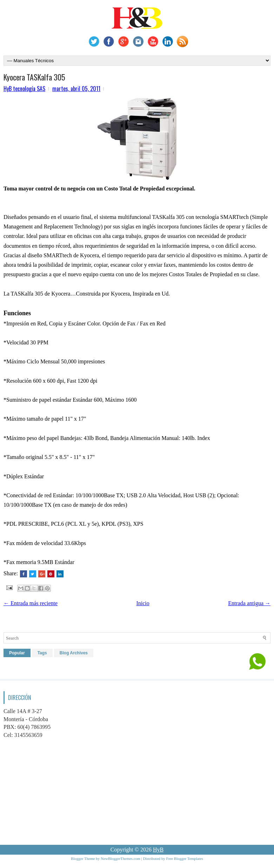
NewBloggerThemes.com (121, 859)
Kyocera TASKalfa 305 (34, 77)
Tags (42, 653)
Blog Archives (74, 653)
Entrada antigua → (249, 603)
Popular (17, 653)
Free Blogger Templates (185, 859)
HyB (158, 850)
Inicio (143, 603)
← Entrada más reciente (31, 603)
